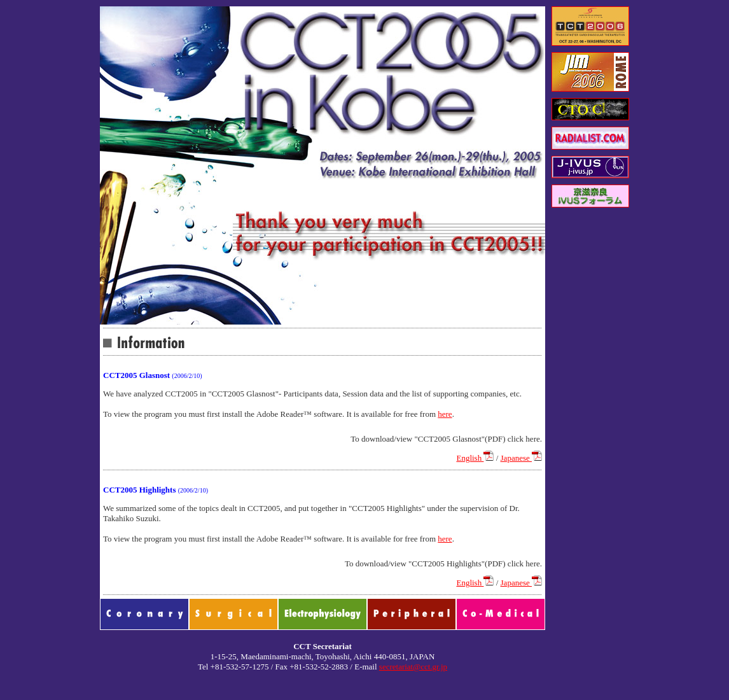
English (475, 458)
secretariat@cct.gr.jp (413, 667)
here (445, 414)
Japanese (521, 458)
